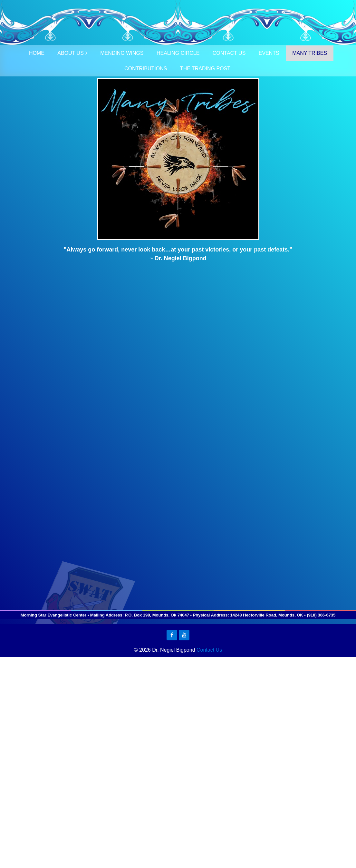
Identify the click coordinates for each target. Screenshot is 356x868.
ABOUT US (71, 53)
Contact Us (209, 650)
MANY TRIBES (310, 53)
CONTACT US (229, 53)
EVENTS (269, 53)
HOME (37, 53)
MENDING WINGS (122, 53)
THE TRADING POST (205, 69)
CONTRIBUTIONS (146, 69)
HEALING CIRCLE (178, 53)
